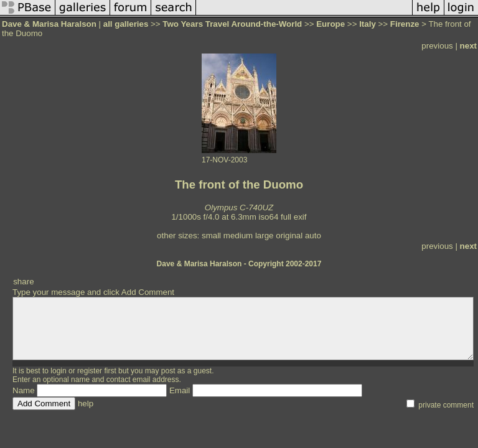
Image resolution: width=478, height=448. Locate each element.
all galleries (126, 24)
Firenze (405, 24)
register (90, 371)
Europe (330, 24)
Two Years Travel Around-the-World (232, 24)
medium (238, 236)
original (289, 236)
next (468, 46)
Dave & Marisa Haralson (49, 24)
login (58, 371)
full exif (293, 217)
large (265, 236)
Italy (368, 24)
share (23, 282)
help (86, 404)
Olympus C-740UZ (239, 208)
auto (313, 236)
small (211, 236)
